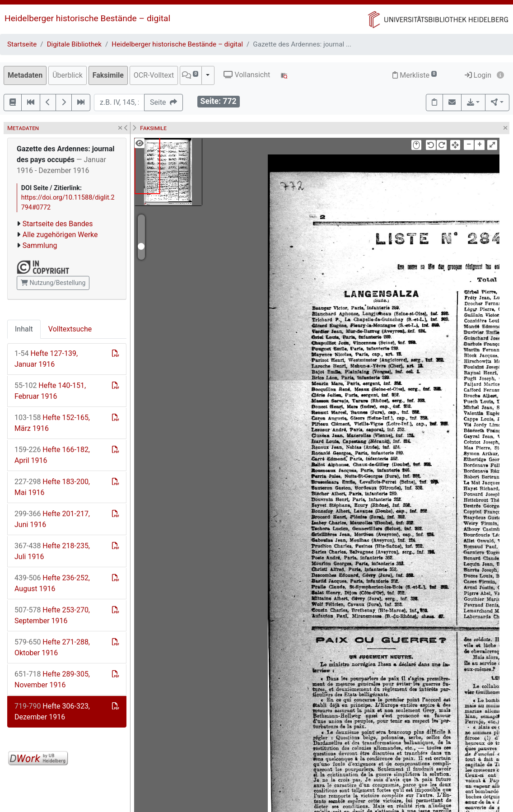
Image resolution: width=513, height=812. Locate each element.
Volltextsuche (70, 329)
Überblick (68, 75)
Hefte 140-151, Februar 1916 (50, 391)
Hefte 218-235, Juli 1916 (52, 551)
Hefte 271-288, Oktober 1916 (52, 647)
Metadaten (25, 75)
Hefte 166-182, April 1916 (52, 455)
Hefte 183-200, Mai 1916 (52, 487)
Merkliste (415, 75)
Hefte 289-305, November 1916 (52, 679)
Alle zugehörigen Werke (60, 235)
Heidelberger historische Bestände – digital (87, 18)
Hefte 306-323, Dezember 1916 (52, 712)
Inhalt (24, 329)
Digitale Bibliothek (74, 44)
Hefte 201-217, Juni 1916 (52, 519)
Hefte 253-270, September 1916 (52, 615)
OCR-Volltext (154, 75)
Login (478, 75)
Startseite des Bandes (58, 224)
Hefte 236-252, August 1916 (52, 583)
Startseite (22, 44)
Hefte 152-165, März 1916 (52, 423)
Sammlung (40, 245)
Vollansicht (247, 75)
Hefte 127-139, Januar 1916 (46, 359)
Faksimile (108, 75)
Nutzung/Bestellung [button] (53, 283)
